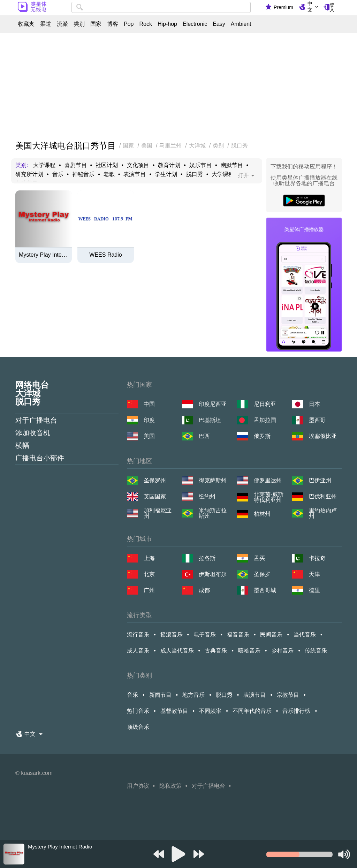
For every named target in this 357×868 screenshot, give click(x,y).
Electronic (195, 24)
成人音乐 (138, 651)
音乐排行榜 (296, 711)
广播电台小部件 (40, 458)
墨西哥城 (265, 590)
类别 (79, 24)
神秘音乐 (83, 174)
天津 (314, 574)
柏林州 (262, 514)
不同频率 (210, 711)
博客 (113, 24)
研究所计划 (29, 174)
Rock (145, 24)
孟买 (259, 558)
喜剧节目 (76, 165)
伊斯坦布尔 (213, 574)
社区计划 (107, 165)
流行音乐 (138, 635)
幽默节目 (232, 165)
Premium (283, 7)
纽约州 (207, 496)
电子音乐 (205, 635)
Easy (219, 24)
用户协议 (138, 786)
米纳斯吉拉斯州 (213, 513)
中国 (149, 404)
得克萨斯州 (213, 480)
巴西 (204, 436)
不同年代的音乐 (252, 711)
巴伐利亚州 (323, 496)
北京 (149, 574)
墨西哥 (317, 420)
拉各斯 (207, 558)
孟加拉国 (265, 420)
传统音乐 (316, 651)
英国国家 (155, 496)
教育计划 (169, 165)
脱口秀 (195, 174)
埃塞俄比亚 (323, 436)
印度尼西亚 (213, 404)
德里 (314, 590)
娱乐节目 (200, 165)
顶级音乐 (138, 727)
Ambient (241, 24)
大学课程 (44, 165)
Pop (129, 24)
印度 (149, 420)
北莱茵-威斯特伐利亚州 (269, 497)
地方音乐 (193, 695)
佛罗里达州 (268, 480)
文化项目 (138, 165)
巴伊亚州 (320, 480)
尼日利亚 (265, 404)
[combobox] (161, 7)
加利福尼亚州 (158, 513)
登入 (332, 7)
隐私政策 (170, 786)
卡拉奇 (317, 558)
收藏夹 (26, 24)
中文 (310, 7)
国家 (96, 24)
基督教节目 (174, 711)
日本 (314, 404)
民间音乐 (271, 635)
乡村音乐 (282, 651)
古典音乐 (216, 651)
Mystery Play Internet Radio (44, 255)
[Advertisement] (178, 87)
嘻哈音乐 (249, 651)
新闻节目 (160, 695)
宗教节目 (288, 695)
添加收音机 (33, 433)
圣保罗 (262, 574)
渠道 (46, 24)
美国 (149, 436)
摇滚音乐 (172, 635)
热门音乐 (138, 711)
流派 (62, 24)
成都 (204, 590)
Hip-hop (167, 24)
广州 (149, 590)
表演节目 (135, 174)
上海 (149, 558)
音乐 (58, 174)
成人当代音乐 (177, 651)
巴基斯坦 (210, 420)
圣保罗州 (155, 480)
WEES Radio (105, 255)
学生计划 (166, 174)
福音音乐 (238, 635)
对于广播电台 (36, 420)
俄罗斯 (262, 436)
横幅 (22, 445)
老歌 (109, 174)
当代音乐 (305, 635)
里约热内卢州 (323, 513)
